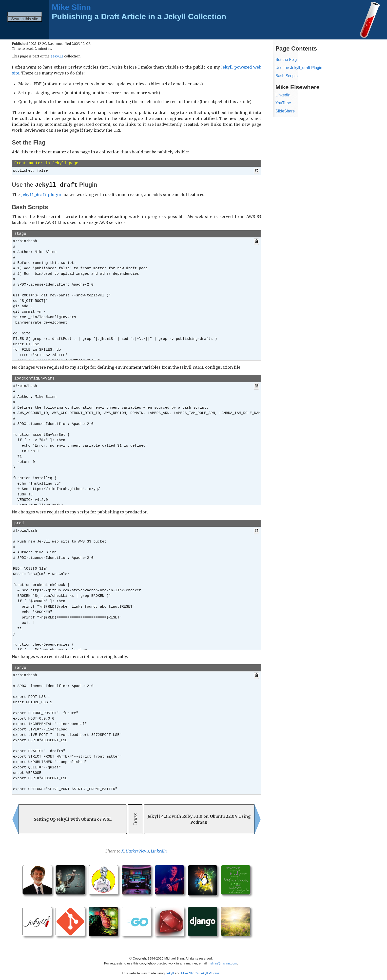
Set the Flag (286, 60)
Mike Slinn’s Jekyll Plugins (200, 972)
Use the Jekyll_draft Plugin (299, 68)
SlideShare (285, 111)
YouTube (283, 103)
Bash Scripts (287, 76)
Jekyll (170, 972)
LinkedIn (159, 850)
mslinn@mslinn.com (222, 963)
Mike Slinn (71, 7)
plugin (41, 194)
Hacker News (137, 850)
